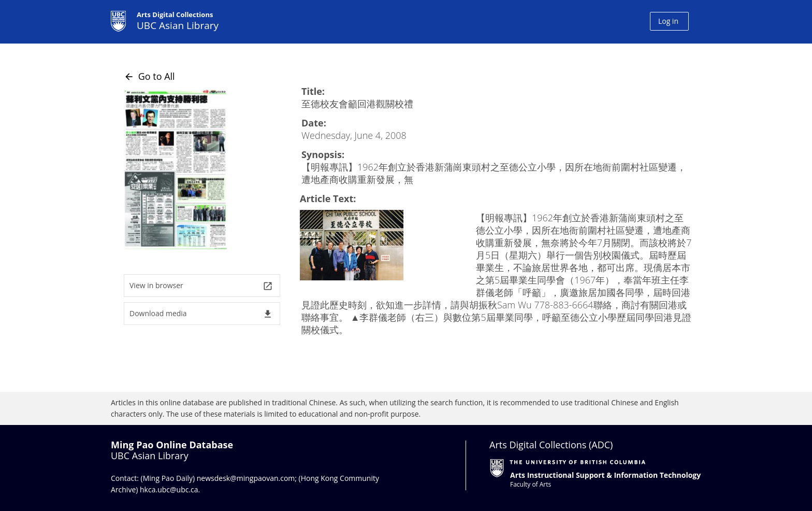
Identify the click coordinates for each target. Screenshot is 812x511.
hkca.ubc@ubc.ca (169, 489)
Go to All (149, 76)
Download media (201, 314)
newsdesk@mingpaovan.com (246, 478)
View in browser (201, 286)
